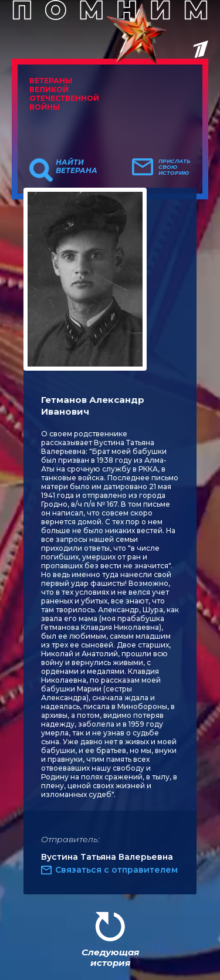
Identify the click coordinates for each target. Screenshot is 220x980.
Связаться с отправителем (116, 870)
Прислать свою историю (175, 167)
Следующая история (110, 957)
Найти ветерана (77, 167)
